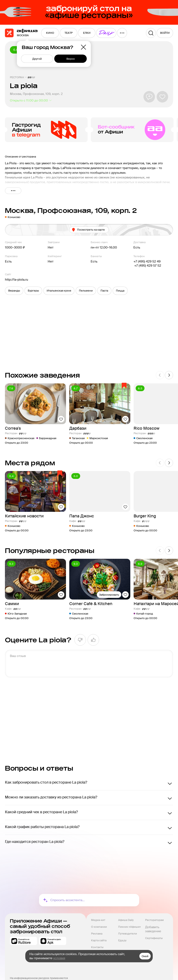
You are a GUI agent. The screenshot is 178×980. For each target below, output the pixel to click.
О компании (99, 927)
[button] (14, 291)
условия (59, 958)
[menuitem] (50, 33)
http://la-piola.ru (17, 280)
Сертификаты (154, 938)
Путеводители (128, 934)
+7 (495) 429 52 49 (147, 261)
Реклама (97, 934)
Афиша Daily (126, 920)
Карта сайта (99, 940)
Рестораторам (154, 920)
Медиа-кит (98, 920)
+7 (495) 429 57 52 (147, 266)
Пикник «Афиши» (129, 927)
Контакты (97, 947)
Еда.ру (122, 940)
